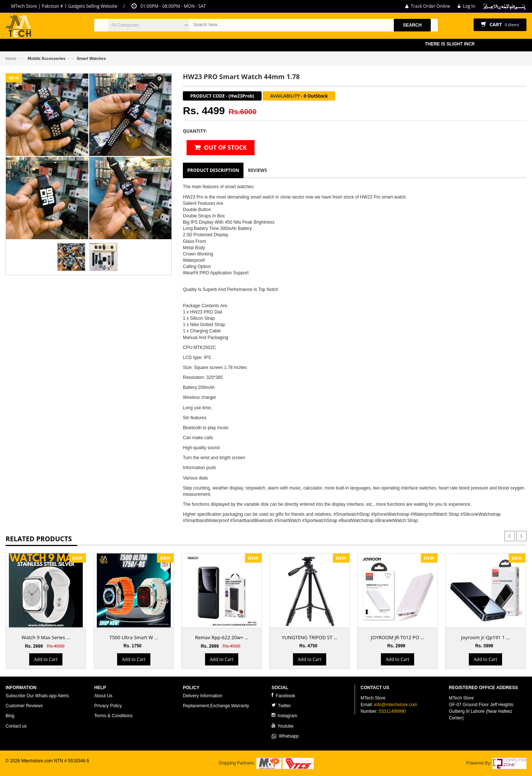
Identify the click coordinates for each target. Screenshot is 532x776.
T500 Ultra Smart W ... (134, 637)
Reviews (257, 170)
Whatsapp (285, 736)
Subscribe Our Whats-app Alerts (37, 696)
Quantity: (195, 131)
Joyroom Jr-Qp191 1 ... (485, 637)
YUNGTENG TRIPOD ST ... (310, 637)
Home (11, 58)
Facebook (283, 696)
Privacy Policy (108, 706)
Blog (10, 716)
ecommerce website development (39, 767)
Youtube (283, 726)
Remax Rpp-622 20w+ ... (222, 637)
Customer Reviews (24, 706)
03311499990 (392, 711)
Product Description (213, 170)
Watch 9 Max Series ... (46, 637)
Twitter (281, 706)
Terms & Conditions (113, 716)
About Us (103, 696)
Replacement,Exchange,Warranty (216, 706)
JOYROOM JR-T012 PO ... (398, 637)
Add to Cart (46, 659)
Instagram (284, 716)
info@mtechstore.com (396, 705)
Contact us (16, 726)
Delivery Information (203, 696)
